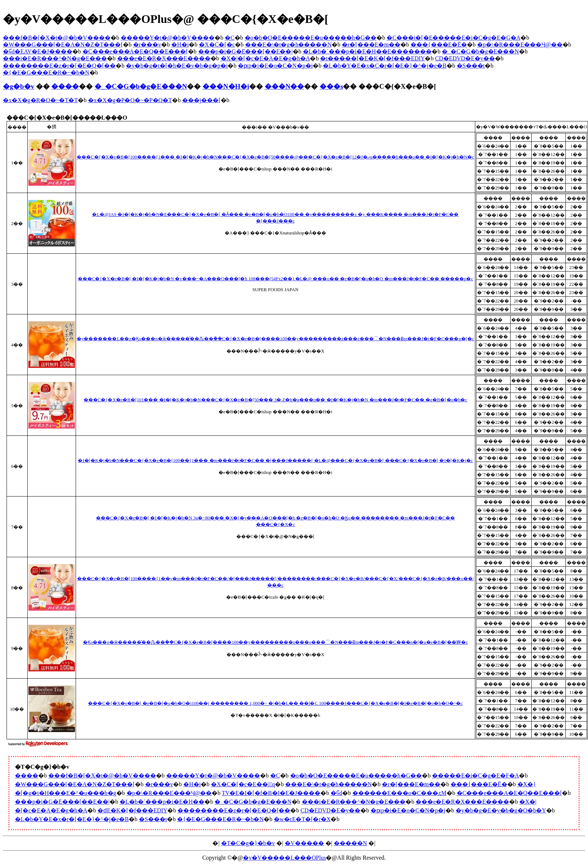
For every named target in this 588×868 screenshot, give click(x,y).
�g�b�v (19, 86)
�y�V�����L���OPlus (284, 858)
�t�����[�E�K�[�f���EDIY (372, 58)
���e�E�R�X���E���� (164, 58)
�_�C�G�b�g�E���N (480, 51)
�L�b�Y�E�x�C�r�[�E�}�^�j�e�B (385, 66)
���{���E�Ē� (439, 45)
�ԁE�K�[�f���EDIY (132, 810)
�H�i (180, 45)
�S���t (471, 66)
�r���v (147, 45)
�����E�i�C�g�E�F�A (475, 775)
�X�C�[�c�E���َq (243, 784)
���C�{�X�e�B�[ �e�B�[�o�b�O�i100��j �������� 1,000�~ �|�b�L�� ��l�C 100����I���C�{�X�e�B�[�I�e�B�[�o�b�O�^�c (275, 703)
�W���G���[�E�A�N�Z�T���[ (63, 45)
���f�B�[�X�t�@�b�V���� (57, 38)
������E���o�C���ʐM (399, 793)
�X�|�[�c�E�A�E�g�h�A (265, 58)
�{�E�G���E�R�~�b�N (46, 73)
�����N (351, 843)
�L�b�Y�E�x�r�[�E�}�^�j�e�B (72, 819)
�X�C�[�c (217, 45)
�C (230, 38)
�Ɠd (336, 793)
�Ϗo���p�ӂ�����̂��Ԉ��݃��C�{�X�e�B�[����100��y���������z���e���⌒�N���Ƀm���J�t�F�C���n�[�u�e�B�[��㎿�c (275, 642)
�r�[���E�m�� (371, 45)
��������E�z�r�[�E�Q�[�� (59, 66)
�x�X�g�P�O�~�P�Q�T (130, 100)
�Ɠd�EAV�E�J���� (38, 51)
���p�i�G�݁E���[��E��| (245, 51)
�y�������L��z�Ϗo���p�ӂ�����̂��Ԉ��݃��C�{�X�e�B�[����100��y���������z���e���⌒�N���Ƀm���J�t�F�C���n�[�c (275, 339)
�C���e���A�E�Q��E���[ (135, 51)
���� (65, 86)
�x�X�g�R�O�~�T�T (40, 100)
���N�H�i (226, 86)
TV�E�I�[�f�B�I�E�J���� (271, 793)
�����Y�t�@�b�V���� (168, 38)
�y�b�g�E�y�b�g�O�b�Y (501, 810)
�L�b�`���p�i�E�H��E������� (367, 51)
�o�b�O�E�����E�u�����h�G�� (311, 38)
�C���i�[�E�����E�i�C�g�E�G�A (453, 38)
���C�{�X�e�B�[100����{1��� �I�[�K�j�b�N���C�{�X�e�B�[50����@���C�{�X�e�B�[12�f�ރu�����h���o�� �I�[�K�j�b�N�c (275, 157)
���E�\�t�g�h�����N (288, 45)
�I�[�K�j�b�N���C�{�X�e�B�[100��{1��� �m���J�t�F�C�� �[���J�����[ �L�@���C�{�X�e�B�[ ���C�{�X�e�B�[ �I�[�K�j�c (275, 461)
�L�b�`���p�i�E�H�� (162, 802)
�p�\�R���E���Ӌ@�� (520, 45)
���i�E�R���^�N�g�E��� (55, 58)
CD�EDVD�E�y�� (465, 58)
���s (331, 86)
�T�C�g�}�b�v (248, 843)
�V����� (304, 843)
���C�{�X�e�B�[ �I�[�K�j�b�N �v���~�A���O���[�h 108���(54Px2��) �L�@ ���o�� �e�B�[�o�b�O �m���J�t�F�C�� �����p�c (276, 279)
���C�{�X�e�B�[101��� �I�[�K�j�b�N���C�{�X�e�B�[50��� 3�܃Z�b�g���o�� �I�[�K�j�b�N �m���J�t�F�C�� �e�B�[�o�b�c (275, 400)
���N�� (285, 86)
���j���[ (201, 100)
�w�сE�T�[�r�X (302, 819)
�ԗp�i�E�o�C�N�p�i (275, 66)
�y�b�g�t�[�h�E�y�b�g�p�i (177, 66)
